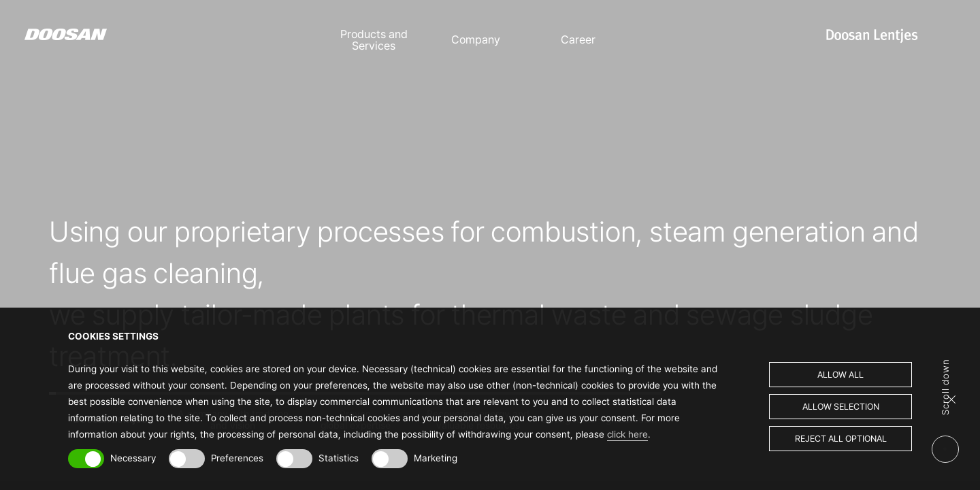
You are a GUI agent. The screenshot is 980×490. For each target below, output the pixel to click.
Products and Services (374, 40)
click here (627, 434)
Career (578, 40)
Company (476, 40)
